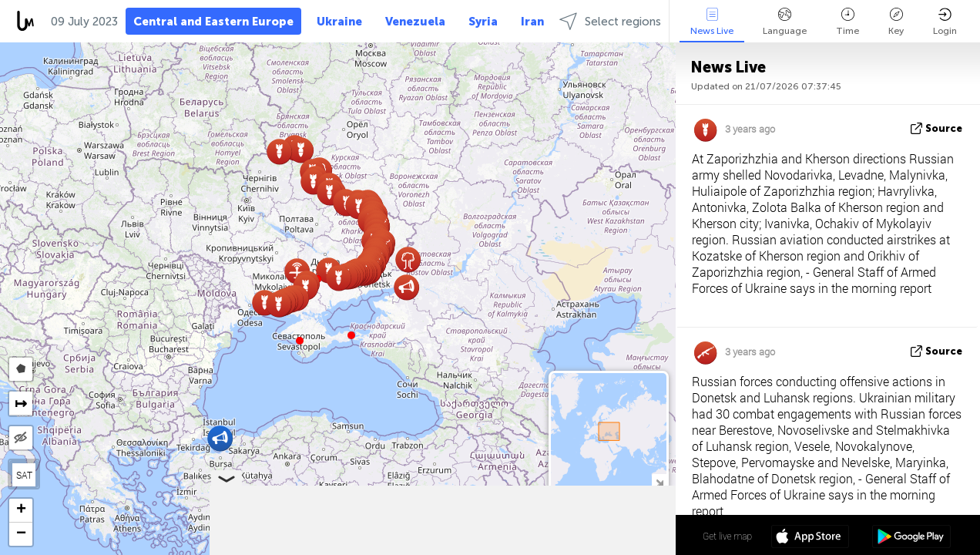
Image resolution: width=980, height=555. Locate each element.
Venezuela (415, 22)
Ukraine (339, 22)
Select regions (610, 21)
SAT (24, 475)
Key (896, 22)
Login (945, 22)
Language (785, 22)
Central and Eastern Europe (213, 22)
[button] (351, 335)
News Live (712, 22)
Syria (483, 22)
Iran (532, 22)
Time (847, 22)
